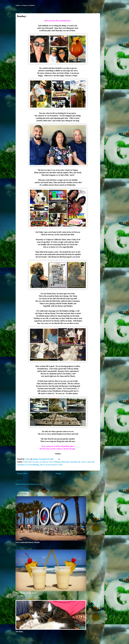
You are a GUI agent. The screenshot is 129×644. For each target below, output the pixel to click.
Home (58, 473)
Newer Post (22, 473)
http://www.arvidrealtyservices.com (29, 484)
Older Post (94, 473)
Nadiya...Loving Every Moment (25, 5)
